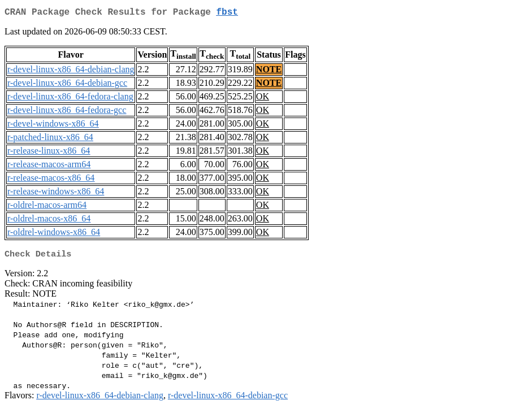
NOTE (269, 71)
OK (263, 99)
